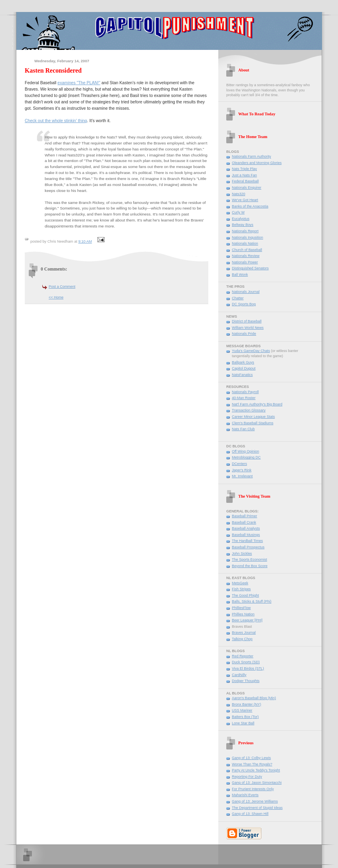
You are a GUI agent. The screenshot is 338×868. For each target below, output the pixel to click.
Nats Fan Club (243, 429)
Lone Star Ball (243, 723)
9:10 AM (85, 241)
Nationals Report (245, 231)
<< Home (56, 297)
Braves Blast (242, 627)
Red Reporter (243, 656)
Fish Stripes (241, 589)
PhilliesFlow (241, 608)
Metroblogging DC (246, 457)
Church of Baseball (247, 250)
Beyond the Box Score (250, 566)
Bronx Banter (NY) (246, 704)
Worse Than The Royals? (252, 764)
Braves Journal (244, 633)
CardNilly (239, 675)
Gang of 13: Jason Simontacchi (257, 783)
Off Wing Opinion (245, 451)
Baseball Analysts (246, 528)
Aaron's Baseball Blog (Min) (254, 698)
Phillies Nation (243, 614)
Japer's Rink (242, 470)
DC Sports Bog (244, 304)
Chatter (238, 298)
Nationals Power (245, 262)
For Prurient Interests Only (253, 789)
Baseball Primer (244, 516)
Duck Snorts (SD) (246, 662)
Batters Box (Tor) (245, 717)
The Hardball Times (247, 541)
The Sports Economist (249, 560)
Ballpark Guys (243, 362)
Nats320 (238, 194)
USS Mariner (242, 710)
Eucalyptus (241, 219)
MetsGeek (240, 583)
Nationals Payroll (245, 392)
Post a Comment (62, 287)
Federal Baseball (245, 181)
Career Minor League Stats (253, 417)
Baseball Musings (246, 535)
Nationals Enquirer (247, 188)
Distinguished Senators (250, 268)
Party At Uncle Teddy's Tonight (256, 770)
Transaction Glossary (249, 410)
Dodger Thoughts (246, 681)
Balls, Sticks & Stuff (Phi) (252, 601)
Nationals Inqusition (247, 237)
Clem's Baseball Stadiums (253, 423)
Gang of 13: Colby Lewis (251, 758)
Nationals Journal (246, 292)
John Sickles (242, 554)
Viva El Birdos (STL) (248, 668)
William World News (248, 328)
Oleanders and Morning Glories (257, 163)
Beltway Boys (243, 225)
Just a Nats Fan (244, 175)
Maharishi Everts (245, 795)
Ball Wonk (240, 275)
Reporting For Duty (247, 777)
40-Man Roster (244, 398)
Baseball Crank (244, 522)
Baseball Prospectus (248, 547)
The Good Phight (245, 595)
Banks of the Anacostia (250, 206)
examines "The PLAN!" (79, 83)
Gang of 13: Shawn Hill (250, 814)
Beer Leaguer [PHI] (247, 620)
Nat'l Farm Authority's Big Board (257, 404)
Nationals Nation (245, 243)
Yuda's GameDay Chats (251, 351)
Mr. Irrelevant (242, 476)
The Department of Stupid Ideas (257, 808)
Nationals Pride (244, 334)
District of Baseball (247, 321)
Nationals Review (246, 256)
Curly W (238, 212)
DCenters (239, 464)
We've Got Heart (245, 200)
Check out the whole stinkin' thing (56, 121)
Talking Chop (242, 639)
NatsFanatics (242, 375)
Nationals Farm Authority (251, 156)
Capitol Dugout (244, 368)
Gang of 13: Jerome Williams (255, 801)
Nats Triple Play (244, 169)
